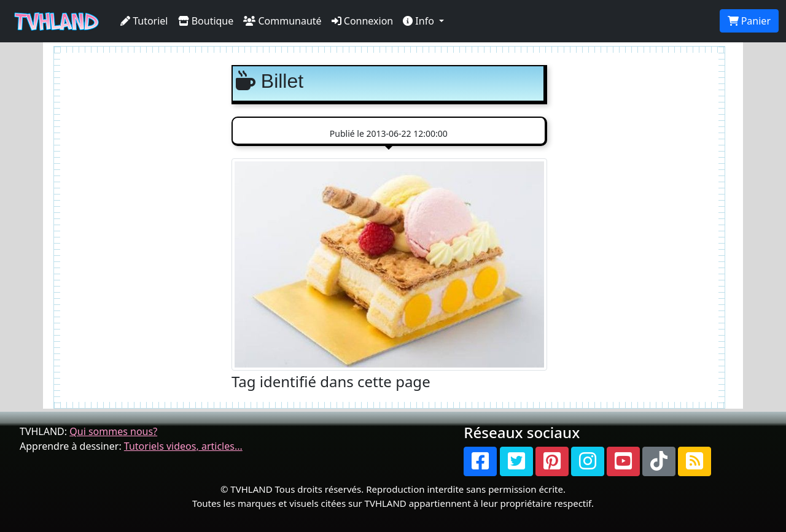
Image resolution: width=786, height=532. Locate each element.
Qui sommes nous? (113, 431)
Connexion (363, 21)
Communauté (282, 21)
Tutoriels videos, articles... (183, 446)
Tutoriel (144, 21)
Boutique (206, 21)
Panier (749, 21)
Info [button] (420, 21)
